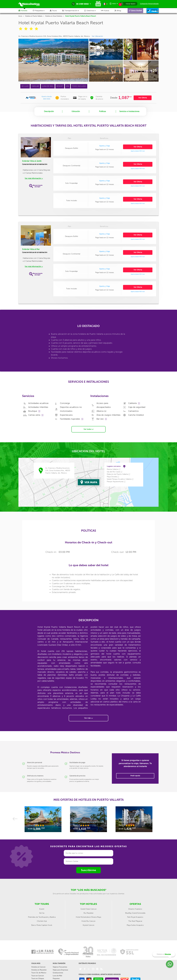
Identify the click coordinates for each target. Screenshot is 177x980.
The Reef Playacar (135, 920)
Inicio (20, 16)
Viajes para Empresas (60, 969)
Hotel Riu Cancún (88, 920)
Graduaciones (58, 972)
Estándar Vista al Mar (31, 249)
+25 (153, 71)
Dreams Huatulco (135, 908)
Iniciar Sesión (131, 4)
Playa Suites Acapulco (135, 924)
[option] (43, 819)
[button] (73, 11)
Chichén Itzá (42, 920)
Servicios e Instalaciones (129, 111)
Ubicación (76, 111)
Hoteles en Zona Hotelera (54, 16)
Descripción (49, 111)
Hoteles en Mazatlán (39, 969)
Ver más (88, 717)
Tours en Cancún (38, 974)
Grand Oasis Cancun (88, 908)
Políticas (103, 111)
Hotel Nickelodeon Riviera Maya (88, 916)
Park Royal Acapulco (135, 916)
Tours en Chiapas (38, 977)
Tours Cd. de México (39, 972)
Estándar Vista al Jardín (32, 161)
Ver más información (34, 178)
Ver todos (89, 428)
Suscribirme (88, 869)
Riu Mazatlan (88, 912)
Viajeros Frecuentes (60, 966)
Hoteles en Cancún (38, 966)
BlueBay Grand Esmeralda (135, 912)
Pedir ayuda (135, 774)
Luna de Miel (57, 974)
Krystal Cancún (88, 924)
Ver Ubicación (97, 36)
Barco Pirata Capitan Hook (42, 924)
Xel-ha (42, 912)
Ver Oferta (143, 98)
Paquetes (56, 977)
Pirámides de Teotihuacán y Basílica (42, 916)
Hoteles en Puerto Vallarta (34, 16)
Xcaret (42, 908)
